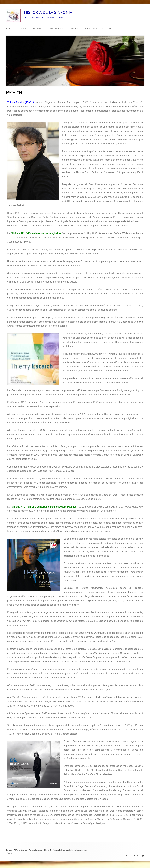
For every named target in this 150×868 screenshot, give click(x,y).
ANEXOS (112, 29)
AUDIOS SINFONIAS (93, 29)
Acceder (10, 853)
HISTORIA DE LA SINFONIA (48, 12)
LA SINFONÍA (38, 29)
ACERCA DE (22, 29)
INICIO (8, 29)
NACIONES (74, 29)
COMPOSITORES (57, 29)
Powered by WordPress (135, 856)
